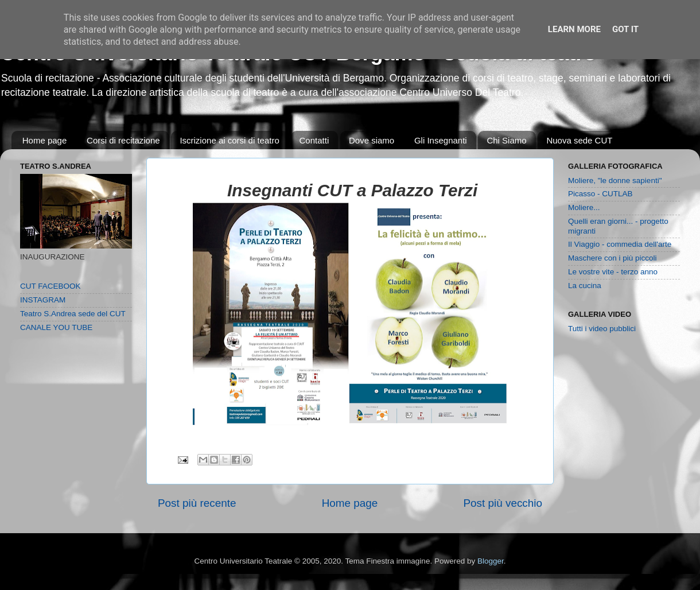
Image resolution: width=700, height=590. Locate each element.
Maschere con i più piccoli (612, 258)
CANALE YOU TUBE (56, 327)
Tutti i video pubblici (602, 329)
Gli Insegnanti (441, 140)
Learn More (574, 29)
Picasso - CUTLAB (600, 194)
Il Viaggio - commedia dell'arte (620, 244)
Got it (625, 29)
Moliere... (584, 207)
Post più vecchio (503, 503)
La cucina (585, 286)
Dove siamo (372, 140)
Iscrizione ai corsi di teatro (229, 140)
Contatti (314, 140)
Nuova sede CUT (579, 140)
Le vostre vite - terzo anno (613, 272)
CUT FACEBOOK (50, 286)
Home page (45, 140)
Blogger (491, 561)
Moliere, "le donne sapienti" (615, 181)
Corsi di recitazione (123, 140)
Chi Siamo (506, 140)
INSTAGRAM (43, 300)
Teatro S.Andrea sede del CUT (73, 314)
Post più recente (197, 503)
